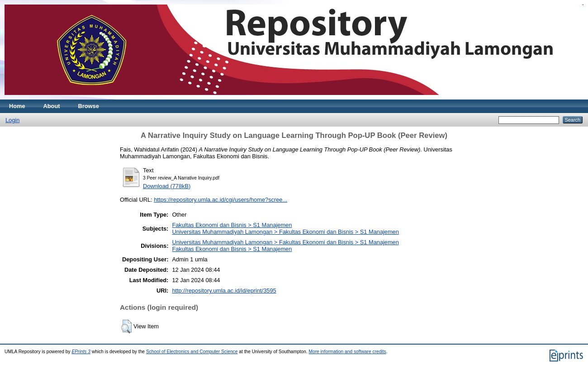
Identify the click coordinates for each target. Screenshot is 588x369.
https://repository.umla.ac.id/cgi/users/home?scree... (220, 200)
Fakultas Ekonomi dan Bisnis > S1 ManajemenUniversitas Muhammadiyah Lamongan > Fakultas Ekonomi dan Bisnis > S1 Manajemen (285, 228)
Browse (89, 106)
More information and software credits (347, 352)
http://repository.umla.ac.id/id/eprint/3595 (224, 291)
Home (17, 106)
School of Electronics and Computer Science (192, 352)
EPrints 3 (81, 352)
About (52, 106)
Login (12, 120)
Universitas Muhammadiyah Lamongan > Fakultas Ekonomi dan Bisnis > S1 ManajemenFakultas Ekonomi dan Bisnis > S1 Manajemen (285, 246)
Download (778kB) (167, 186)
